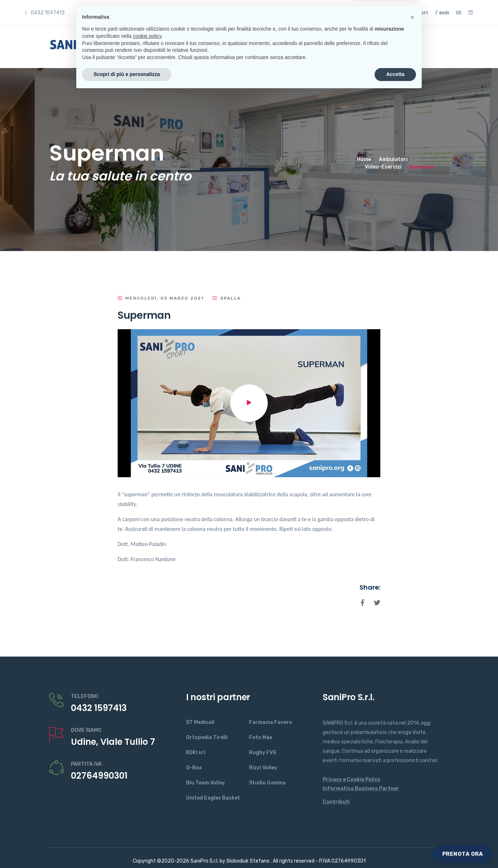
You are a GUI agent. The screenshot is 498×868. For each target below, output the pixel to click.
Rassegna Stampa (358, 13)
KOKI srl (196, 753)
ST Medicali (200, 722)
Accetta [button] (395, 848)
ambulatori (411, 13)
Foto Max (261, 737)
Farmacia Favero (271, 722)
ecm (442, 13)
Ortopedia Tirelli (207, 737)
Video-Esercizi (383, 167)
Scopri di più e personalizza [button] (127, 848)
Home (150, 47)
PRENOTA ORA (463, 854)
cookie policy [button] (147, 810)
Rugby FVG (263, 753)
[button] (412, 791)
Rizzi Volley (263, 768)
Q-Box (194, 768)
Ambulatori (393, 159)
